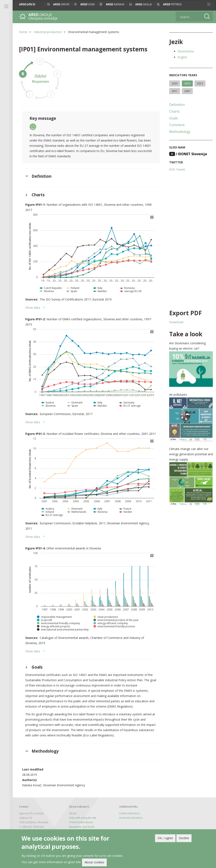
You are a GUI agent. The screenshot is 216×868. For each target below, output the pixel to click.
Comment (177, 125)
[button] (209, 4)
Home (23, 32)
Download (176, 322)
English (182, 57)
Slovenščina (186, 51)
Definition (177, 105)
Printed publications (81, 822)
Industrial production (48, 32)
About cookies (94, 862)
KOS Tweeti (177, 169)
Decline (184, 838)
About (73, 813)
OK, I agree (165, 838)
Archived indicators (131, 818)
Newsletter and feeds (82, 827)
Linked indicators (129, 813)
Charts (174, 111)
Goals (174, 118)
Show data (33, 308)
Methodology (180, 132)
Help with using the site (83, 818)
